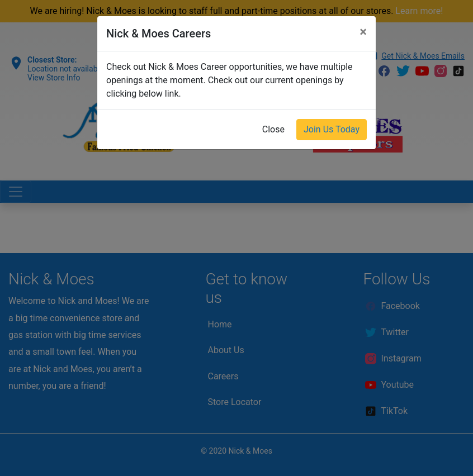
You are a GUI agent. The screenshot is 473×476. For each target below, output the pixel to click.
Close (273, 129)
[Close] (363, 32)
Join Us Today (332, 129)
